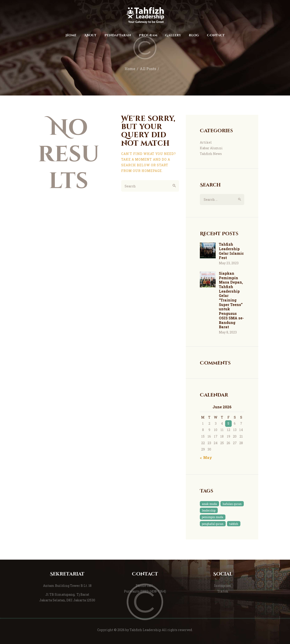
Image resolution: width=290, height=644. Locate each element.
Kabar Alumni (211, 148)
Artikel (206, 142)
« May (206, 457)
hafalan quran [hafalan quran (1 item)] (232, 504)
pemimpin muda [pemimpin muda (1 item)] (213, 517)
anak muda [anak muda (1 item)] (209, 504)
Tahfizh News (211, 154)
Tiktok (223, 591)
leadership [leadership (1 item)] (209, 510)
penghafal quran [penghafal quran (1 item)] (213, 524)
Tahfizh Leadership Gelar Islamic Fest (231, 251)
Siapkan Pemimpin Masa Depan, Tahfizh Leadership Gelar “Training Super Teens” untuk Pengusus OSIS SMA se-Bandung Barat (231, 300)
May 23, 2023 (229, 263)
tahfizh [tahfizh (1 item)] (234, 524)
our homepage (147, 171)
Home (130, 69)
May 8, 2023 (228, 332)
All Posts (148, 69)
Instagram (223, 586)
